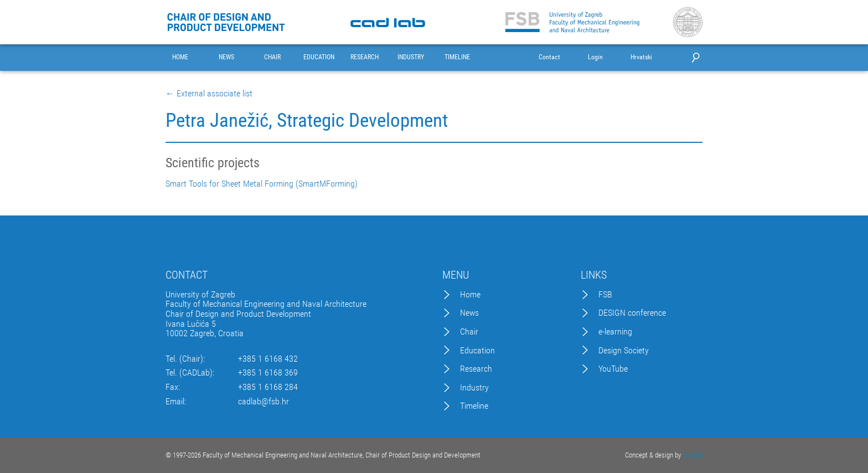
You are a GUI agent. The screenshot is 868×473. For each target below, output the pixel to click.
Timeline (474, 406)
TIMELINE (457, 57)
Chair (469, 332)
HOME (180, 57)
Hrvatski (641, 57)
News (469, 313)
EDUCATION (319, 57)
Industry (474, 388)
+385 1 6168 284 (268, 387)
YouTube (613, 369)
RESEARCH (365, 57)
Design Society (624, 351)
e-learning (615, 332)
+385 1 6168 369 (268, 373)
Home (470, 295)
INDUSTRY (411, 57)
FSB (605, 295)
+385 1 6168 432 (268, 359)
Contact (549, 57)
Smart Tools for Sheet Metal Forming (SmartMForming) (262, 184)
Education (477, 351)
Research (476, 369)
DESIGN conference (632, 313)
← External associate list (209, 94)
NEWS (226, 57)
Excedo (693, 455)
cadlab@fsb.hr (263, 402)
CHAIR (272, 57)
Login (595, 57)
